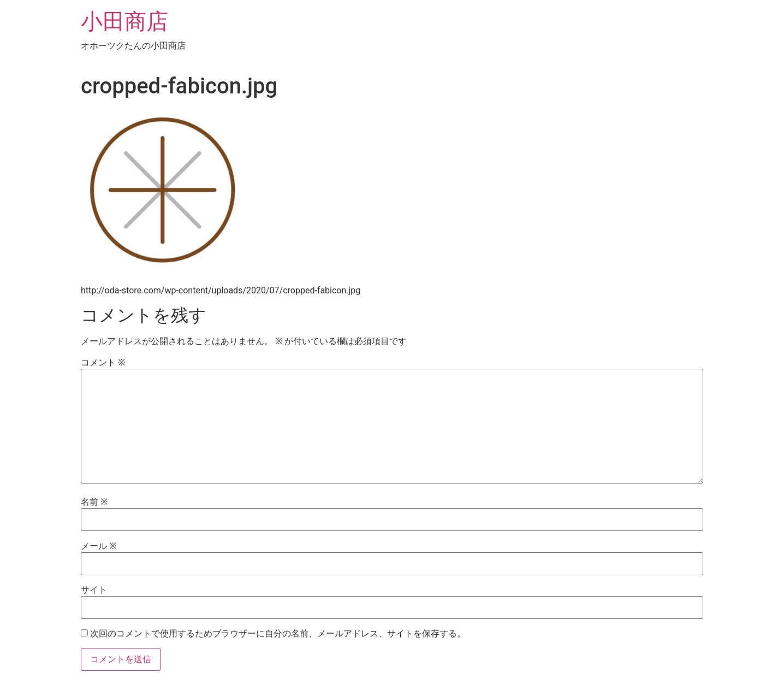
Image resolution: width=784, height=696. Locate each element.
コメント (103, 363)
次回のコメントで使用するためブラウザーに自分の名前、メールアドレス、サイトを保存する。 (278, 634)
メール (99, 546)
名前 (94, 502)
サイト (94, 590)
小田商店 (124, 22)
